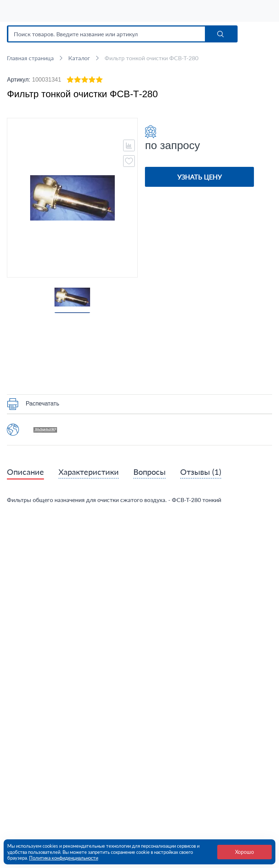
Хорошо (244, 852)
